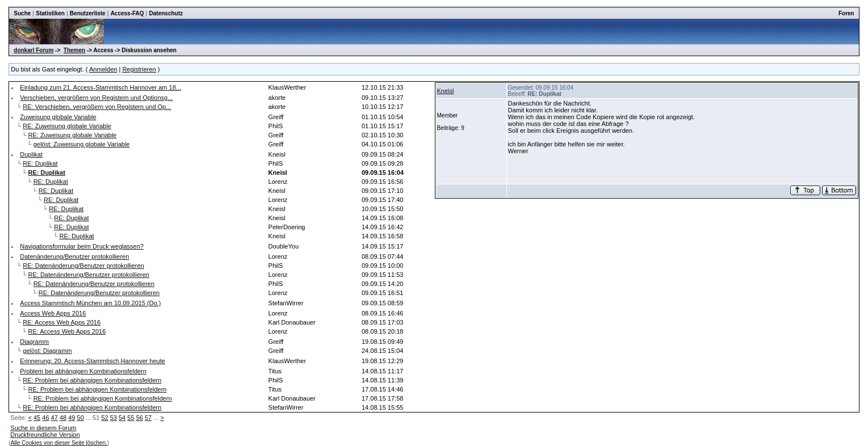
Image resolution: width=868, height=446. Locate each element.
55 (131, 418)
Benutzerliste (88, 13)
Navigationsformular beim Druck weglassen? (82, 246)
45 (37, 418)
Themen (74, 50)
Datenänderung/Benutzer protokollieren (74, 256)
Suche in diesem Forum (43, 428)
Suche (22, 13)
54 (122, 418)
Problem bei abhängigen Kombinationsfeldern (83, 371)
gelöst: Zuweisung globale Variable (82, 144)
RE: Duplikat (40, 163)
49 (72, 418)
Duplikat (31, 154)
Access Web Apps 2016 (53, 313)
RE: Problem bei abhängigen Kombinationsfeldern (92, 380)
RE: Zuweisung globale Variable (67, 126)
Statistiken (50, 13)
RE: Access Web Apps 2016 (62, 322)
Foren (846, 13)
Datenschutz (166, 13)
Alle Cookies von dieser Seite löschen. (59, 443)
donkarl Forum (33, 50)
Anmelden (103, 69)
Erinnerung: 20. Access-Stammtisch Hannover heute (93, 361)
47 (54, 418)
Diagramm (34, 342)
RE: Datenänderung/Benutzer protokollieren (83, 266)
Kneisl (446, 91)
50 (81, 418)
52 (104, 418)
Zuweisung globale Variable (58, 117)
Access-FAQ (127, 13)
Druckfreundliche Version (45, 435)
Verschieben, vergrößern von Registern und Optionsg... (96, 98)
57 (148, 418)
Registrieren (139, 69)
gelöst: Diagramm (47, 351)
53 (114, 418)
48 (63, 418)
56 (140, 418)
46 (45, 418)
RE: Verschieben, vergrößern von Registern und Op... (97, 107)
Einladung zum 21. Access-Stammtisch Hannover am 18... (100, 87)
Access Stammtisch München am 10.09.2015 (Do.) (90, 303)
